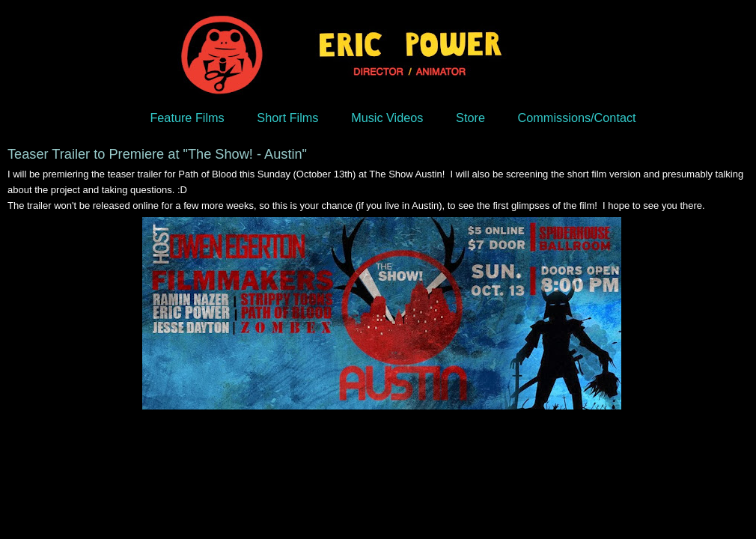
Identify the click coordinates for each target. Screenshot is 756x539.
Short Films (287, 118)
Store (470, 118)
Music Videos (387, 118)
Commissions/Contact (577, 118)
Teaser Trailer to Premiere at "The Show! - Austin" (157, 154)
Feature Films (187, 118)
